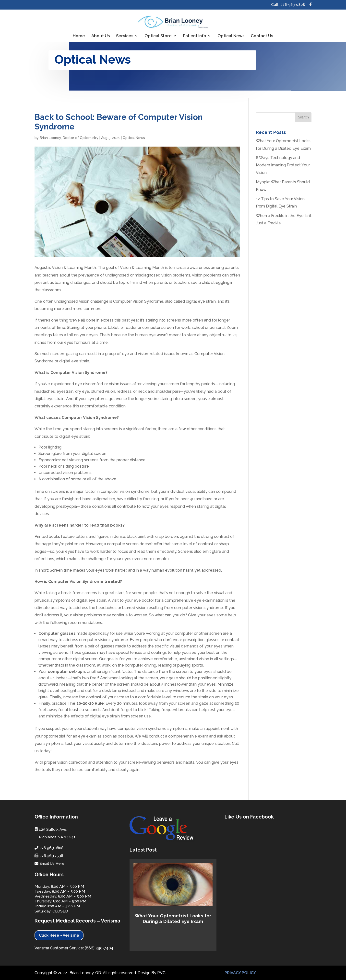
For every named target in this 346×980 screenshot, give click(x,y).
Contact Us (262, 36)
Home (79, 36)
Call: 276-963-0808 (288, 5)
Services (125, 36)
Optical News (231, 36)
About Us (101, 36)
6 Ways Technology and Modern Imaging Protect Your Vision (283, 165)
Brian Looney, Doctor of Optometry (69, 138)
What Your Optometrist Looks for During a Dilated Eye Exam (173, 918)
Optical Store (158, 36)
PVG (161, 973)
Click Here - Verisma (59, 935)
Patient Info (195, 36)
